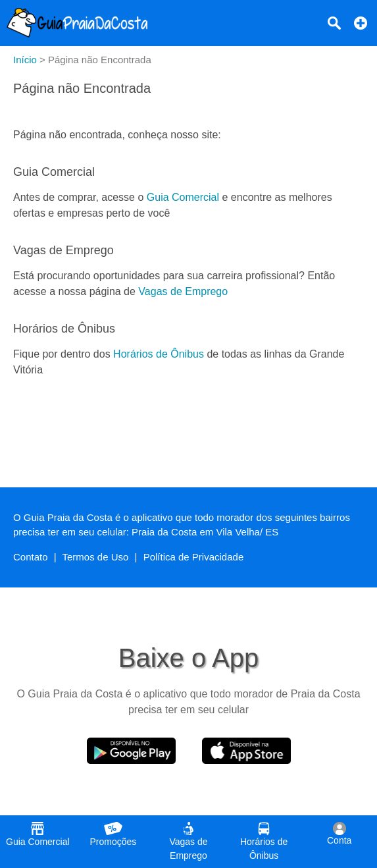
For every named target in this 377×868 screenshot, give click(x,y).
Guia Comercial (183, 197)
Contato (31, 557)
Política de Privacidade (194, 557)
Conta (339, 834)
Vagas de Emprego (183, 291)
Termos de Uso (96, 557)
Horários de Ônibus (159, 354)
